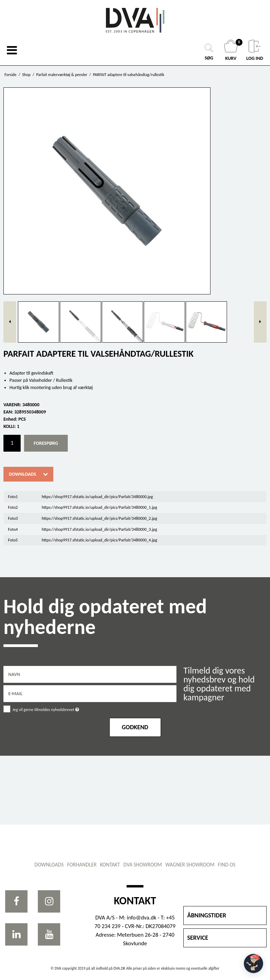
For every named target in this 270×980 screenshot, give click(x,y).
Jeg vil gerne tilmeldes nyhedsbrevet (63, 708)
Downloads (23, 474)
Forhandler (82, 865)
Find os (227, 865)
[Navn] (90, 674)
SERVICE (198, 938)
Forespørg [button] (46, 443)
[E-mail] (90, 693)
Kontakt (110, 865)
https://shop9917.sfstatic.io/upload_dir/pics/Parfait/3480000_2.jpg (99, 518)
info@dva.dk (142, 918)
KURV (232, 50)
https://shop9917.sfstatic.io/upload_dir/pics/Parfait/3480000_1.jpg (99, 507)
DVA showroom (143, 865)
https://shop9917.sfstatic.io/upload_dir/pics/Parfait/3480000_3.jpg (99, 529)
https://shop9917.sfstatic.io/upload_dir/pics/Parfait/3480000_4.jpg (99, 540)
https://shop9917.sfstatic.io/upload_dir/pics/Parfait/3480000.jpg (97, 497)
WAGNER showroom (190, 865)
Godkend (135, 727)
